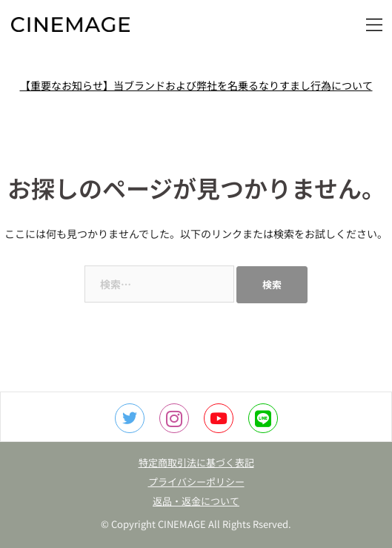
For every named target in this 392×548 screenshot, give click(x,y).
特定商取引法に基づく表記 (196, 462)
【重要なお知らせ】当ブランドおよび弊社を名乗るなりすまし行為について (196, 85)
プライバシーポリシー (196, 482)
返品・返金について (196, 501)
